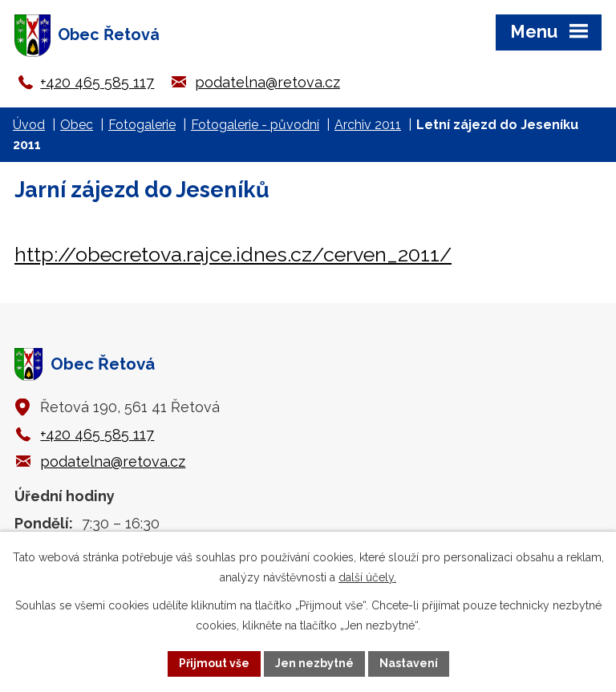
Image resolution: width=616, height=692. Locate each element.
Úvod (29, 125)
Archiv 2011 (368, 125)
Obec (77, 125)
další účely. (367, 577)
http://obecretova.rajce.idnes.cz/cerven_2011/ (233, 254)
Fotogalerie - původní (255, 125)
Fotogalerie (142, 125)
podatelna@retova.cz (267, 82)
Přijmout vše (214, 663)
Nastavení (409, 663)
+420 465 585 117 (97, 82)
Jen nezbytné (314, 663)
